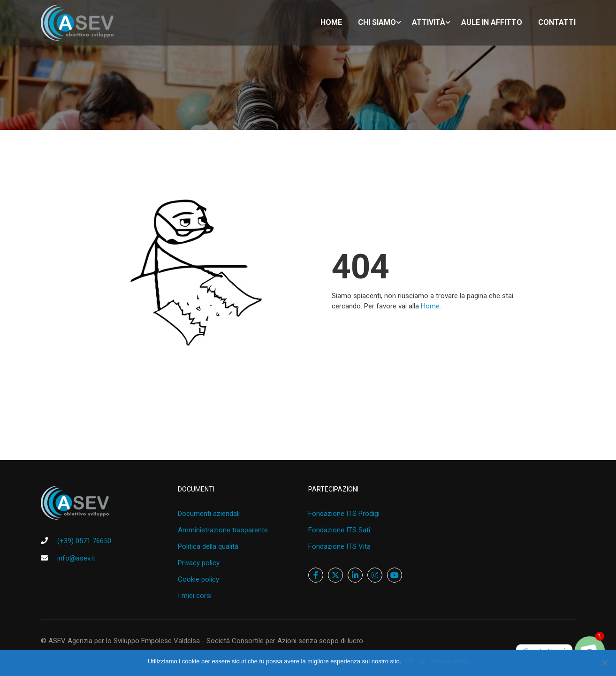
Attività (429, 22)
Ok (410, 661)
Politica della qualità (208, 546)
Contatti (557, 22)
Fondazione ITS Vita (339, 546)
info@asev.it (76, 558)
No (422, 661)
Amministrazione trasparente (223, 530)
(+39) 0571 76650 (84, 541)
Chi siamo (377, 22)
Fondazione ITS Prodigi (344, 514)
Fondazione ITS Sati (339, 530)
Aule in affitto (492, 22)
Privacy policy (199, 563)
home (331, 22)
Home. (431, 306)
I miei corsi (195, 596)
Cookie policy (198, 579)
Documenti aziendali (209, 514)
